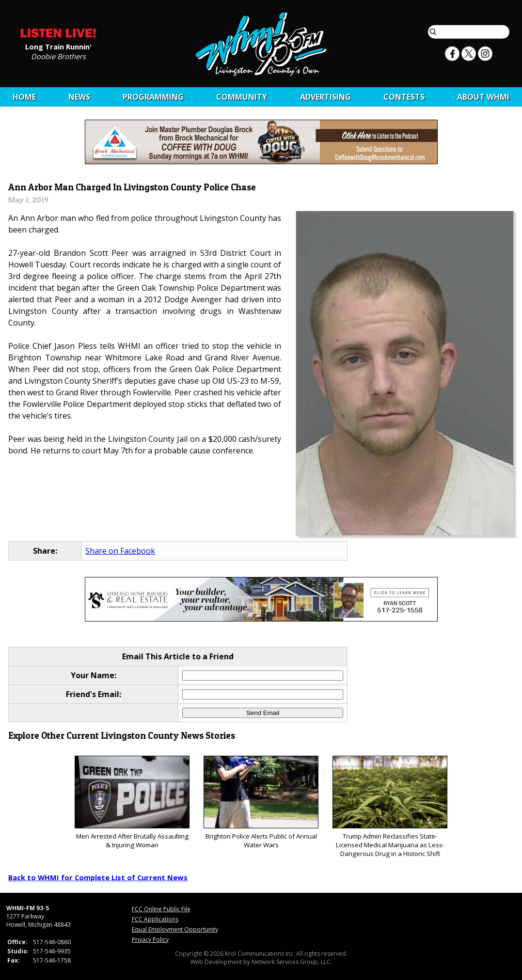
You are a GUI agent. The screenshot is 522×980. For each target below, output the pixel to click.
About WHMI (483, 97)
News (79, 97)
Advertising (325, 97)
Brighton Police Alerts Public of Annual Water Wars (261, 802)
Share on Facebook (120, 551)
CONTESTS (404, 97)
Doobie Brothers (58, 56)
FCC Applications (155, 919)
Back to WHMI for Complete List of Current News (98, 877)
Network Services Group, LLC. (292, 962)
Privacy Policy (150, 940)
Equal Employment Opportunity (175, 929)
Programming (153, 97)
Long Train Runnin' (58, 46)
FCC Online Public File (161, 909)
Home (24, 97)
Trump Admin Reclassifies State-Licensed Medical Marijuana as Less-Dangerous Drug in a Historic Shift (390, 807)
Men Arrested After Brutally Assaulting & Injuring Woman (132, 802)
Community (242, 97)
